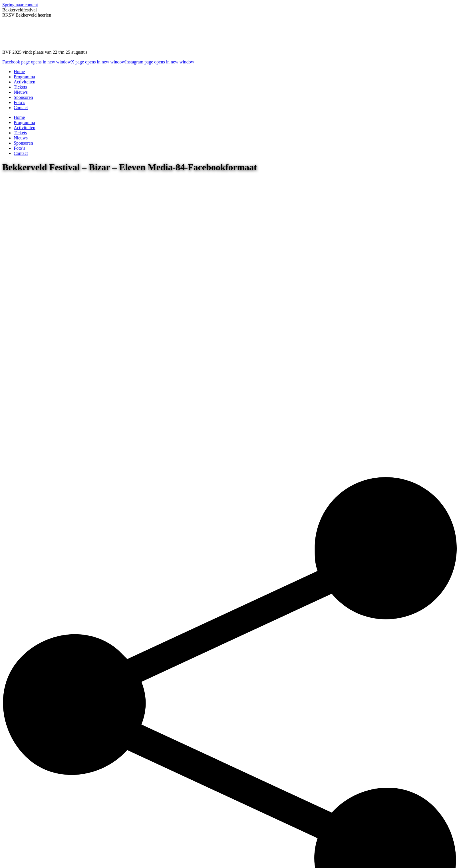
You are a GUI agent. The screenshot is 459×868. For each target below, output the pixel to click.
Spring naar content (20, 5)
